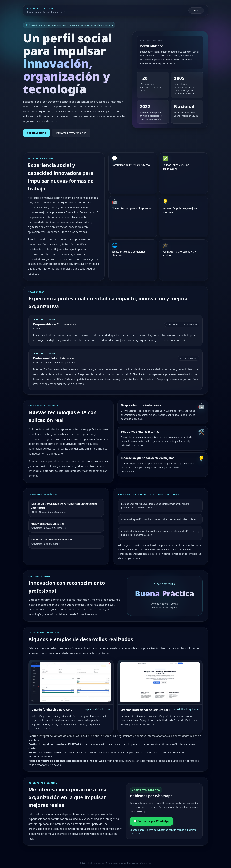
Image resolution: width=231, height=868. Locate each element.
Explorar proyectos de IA (71, 133)
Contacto (196, 10)
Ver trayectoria (37, 133)
